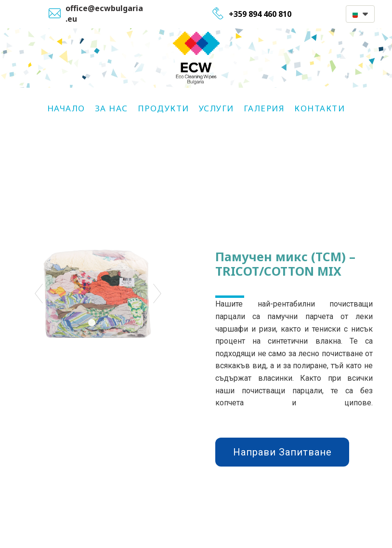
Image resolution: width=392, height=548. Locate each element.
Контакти (320, 108)
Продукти (163, 108)
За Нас (111, 108)
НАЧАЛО (66, 108)
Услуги (216, 108)
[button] (360, 14)
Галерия (264, 108)
